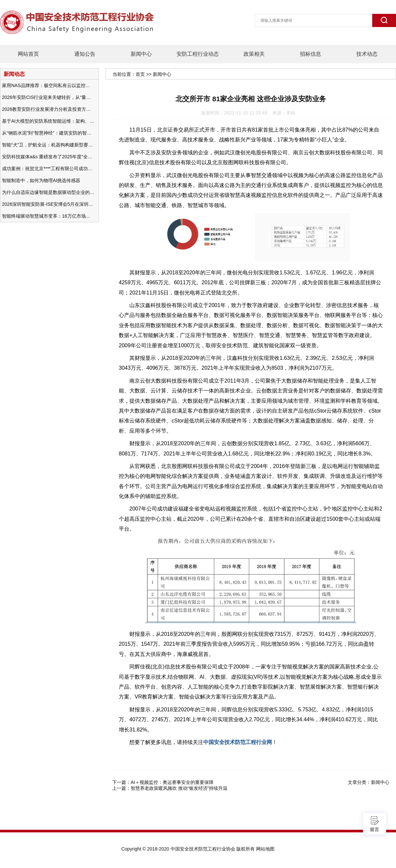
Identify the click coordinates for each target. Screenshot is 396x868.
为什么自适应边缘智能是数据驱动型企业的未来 (48, 192)
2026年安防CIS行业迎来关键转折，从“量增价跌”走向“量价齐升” (48, 97)
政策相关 (254, 54)
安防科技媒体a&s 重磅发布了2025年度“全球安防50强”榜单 (48, 157)
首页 (140, 74)
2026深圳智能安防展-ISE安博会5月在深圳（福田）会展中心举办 (48, 204)
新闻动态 (14, 74)
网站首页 (28, 54)
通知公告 (85, 54)
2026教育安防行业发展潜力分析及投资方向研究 (48, 109)
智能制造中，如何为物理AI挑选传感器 (41, 180)
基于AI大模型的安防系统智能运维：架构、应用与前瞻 (48, 121)
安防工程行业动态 (198, 54)
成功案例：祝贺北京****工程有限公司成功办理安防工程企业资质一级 (48, 169)
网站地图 (265, 849)
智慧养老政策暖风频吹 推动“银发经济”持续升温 (179, 788)
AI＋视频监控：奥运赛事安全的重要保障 (172, 782)
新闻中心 (141, 54)
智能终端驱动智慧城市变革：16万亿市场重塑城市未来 (48, 216)
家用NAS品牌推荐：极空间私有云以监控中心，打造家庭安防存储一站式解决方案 (48, 85)
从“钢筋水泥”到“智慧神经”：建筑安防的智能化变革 (48, 133)
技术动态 (367, 54)
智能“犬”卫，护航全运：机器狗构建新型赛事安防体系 (48, 145)
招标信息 (311, 54)
